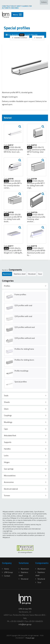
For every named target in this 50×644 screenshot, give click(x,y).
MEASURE (38, 38)
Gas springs (9, 469)
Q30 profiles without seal (25, 338)
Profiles (7, 286)
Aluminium (7, 274)
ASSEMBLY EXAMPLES (20, 38)
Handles (7, 449)
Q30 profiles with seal (23, 316)
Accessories (9, 482)
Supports (8, 442)
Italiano (44, 2)
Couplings (8, 415)
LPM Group (7, 572)
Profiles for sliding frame (24, 349)
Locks (6, 455)
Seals (6, 395)
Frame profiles (20, 294)
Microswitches (10, 475)
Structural (32, 274)
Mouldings (8, 422)
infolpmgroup (25, 624)
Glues (6, 409)
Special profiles (21, 382)
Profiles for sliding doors (24, 360)
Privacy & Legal (30, 638)
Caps (6, 429)
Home (5, 569)
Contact (6, 576)
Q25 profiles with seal (23, 305)
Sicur (40, 274)
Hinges (7, 462)
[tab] (25, 286)
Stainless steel (20, 274)
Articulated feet (10, 435)
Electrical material (11, 489)
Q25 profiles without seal (25, 327)
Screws (7, 495)
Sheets (7, 402)
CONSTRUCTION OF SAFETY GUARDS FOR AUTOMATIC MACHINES (17, 7)
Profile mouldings (21, 371)
